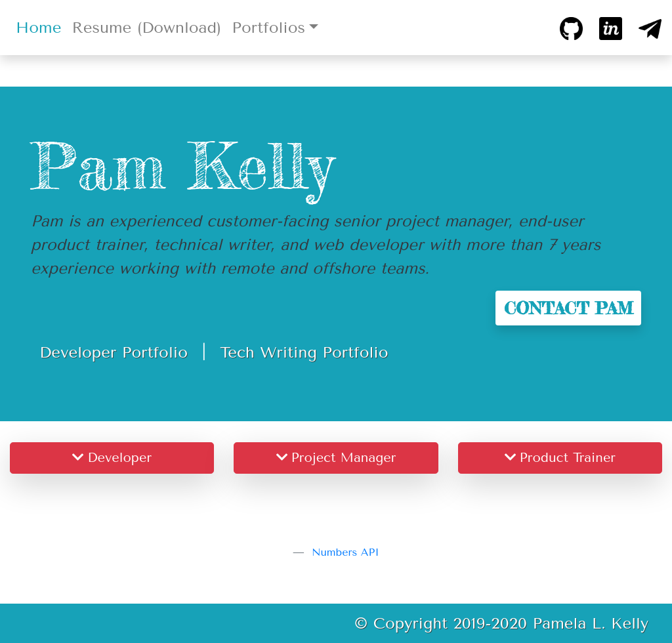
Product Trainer (560, 458)
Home (41, 26)
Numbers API (346, 552)
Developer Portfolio (114, 352)
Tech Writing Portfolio (304, 352)
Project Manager (336, 458)
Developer (112, 458)
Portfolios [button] (268, 28)
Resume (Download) (146, 28)
